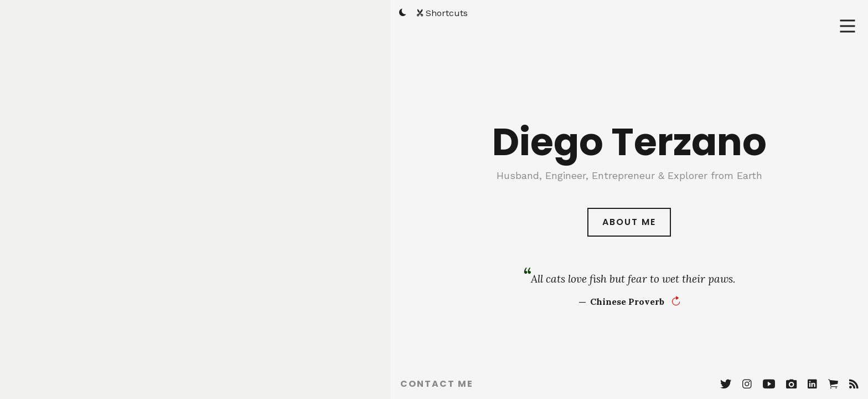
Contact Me (437, 384)
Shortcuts (442, 13)
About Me (629, 216)
